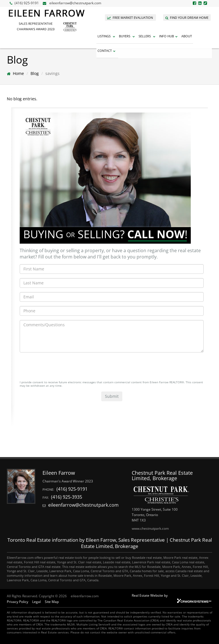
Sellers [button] (148, 36)
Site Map (52, 602)
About (187, 36)
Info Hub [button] (169, 36)
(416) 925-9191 (24, 3)
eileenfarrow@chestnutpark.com (75, 3)
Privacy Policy (18, 602)
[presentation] (63, 368)
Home (18, 73)
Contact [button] (107, 51)
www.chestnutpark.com (150, 528)
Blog (35, 73)
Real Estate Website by (150, 595)
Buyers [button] (128, 36)
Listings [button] (107, 36)
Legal (36, 602)
